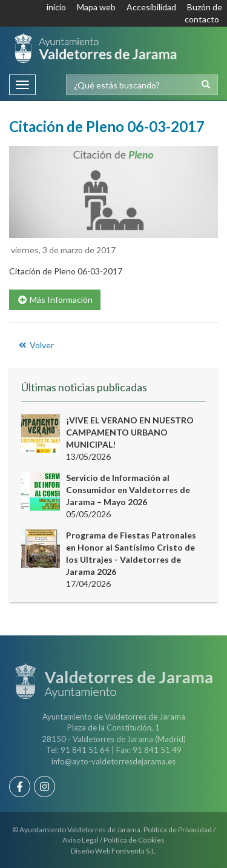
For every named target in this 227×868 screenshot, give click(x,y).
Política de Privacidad (178, 830)
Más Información (55, 300)
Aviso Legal (81, 840)
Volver (35, 345)
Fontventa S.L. (134, 851)
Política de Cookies (134, 840)
